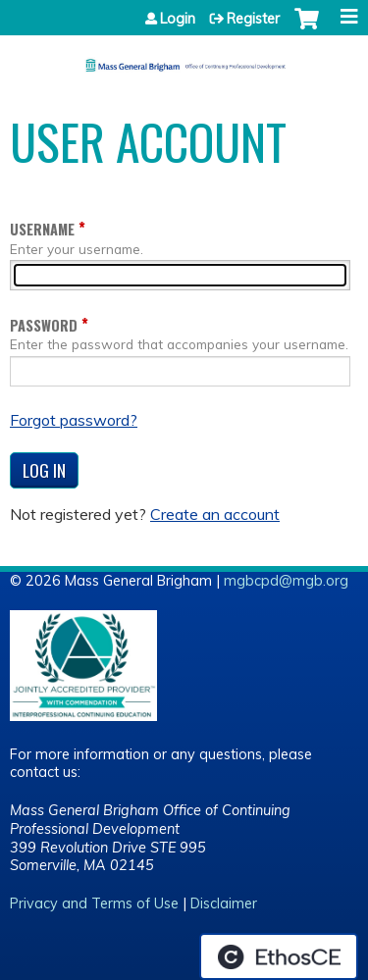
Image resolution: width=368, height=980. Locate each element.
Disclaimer (224, 903)
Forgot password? (74, 420)
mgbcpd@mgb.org (286, 581)
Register (253, 19)
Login (178, 19)
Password (44, 325)
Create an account (215, 514)
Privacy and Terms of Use (94, 903)
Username (42, 229)
